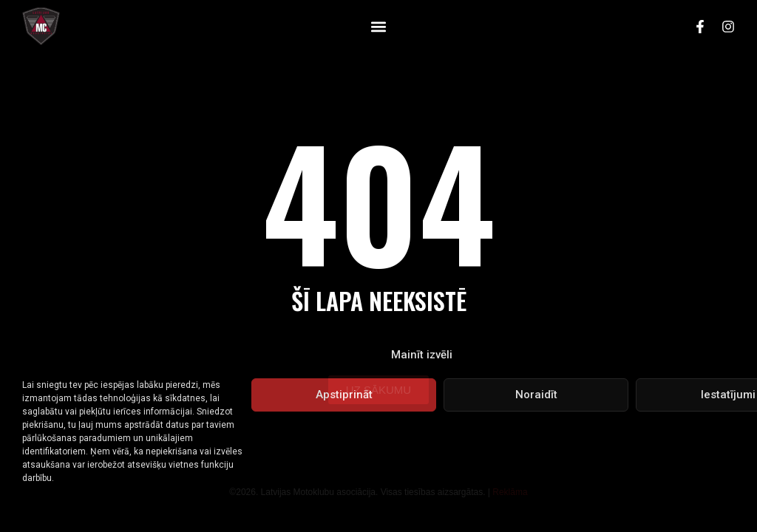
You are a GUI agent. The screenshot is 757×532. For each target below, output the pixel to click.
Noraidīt (536, 395)
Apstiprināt (344, 395)
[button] (378, 26)
